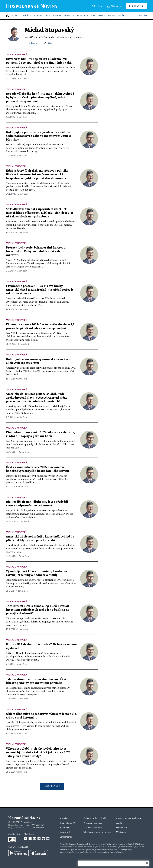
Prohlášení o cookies (93, 823)
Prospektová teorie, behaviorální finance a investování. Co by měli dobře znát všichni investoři (36, 251)
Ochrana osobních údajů (95, 818)
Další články (52, 786)
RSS (50, 43)
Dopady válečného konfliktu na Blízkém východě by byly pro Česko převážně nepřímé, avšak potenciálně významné (40, 98)
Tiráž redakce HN (68, 823)
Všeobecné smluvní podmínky (97, 832)
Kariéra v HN (66, 832)
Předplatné (136, 6)
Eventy (119, 823)
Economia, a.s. (27, 822)
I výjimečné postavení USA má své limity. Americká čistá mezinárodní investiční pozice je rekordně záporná (40, 290)
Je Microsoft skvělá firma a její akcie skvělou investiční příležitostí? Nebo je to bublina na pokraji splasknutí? (38, 610)
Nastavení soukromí (93, 828)
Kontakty (64, 818)
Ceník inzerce (66, 837)
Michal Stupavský (16, 54)
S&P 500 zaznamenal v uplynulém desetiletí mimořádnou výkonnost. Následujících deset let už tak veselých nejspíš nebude (40, 213)
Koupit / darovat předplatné (129, 818)
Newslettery (121, 828)
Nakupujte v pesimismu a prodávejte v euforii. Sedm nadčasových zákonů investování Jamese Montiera (39, 136)
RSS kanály (121, 832)
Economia (64, 828)
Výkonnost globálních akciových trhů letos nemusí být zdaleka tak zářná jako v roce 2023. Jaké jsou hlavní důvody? (39, 752)
